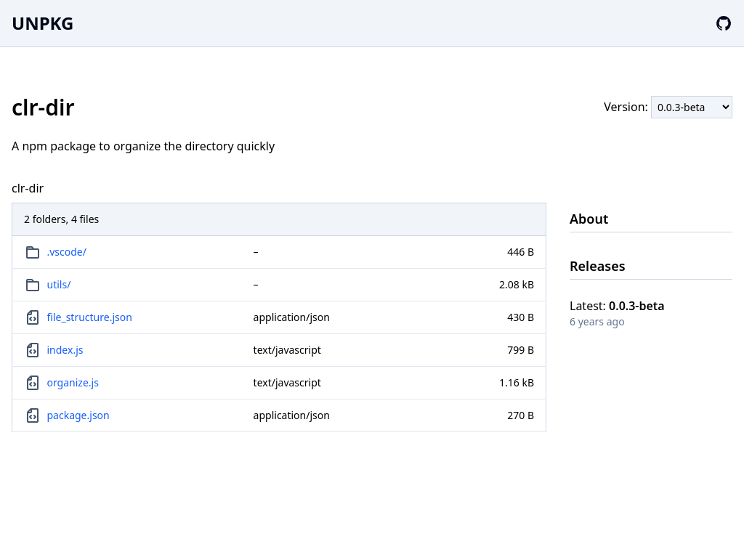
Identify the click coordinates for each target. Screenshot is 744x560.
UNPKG (43, 23)
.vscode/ (67, 252)
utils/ (59, 284)
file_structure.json (90, 317)
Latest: (617, 306)
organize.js (73, 382)
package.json (78, 415)
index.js (65, 350)
